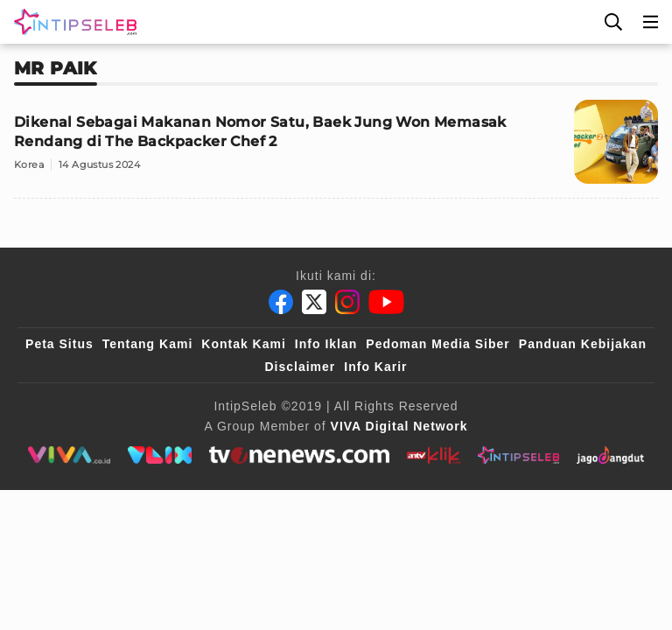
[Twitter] (314, 302)
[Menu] (651, 22)
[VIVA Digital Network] (399, 426)
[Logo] (72, 22)
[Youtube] (386, 302)
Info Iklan (326, 344)
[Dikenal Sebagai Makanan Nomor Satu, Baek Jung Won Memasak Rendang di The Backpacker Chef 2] (336, 149)
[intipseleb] (518, 455)
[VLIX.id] (160, 455)
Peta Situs (59, 344)
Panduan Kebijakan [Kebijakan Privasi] (583, 344)
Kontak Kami (244, 344)
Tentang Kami (148, 344)
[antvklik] (434, 455)
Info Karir (375, 367)
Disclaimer (300, 367)
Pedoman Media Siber (437, 344)
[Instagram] (347, 302)
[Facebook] (281, 302)
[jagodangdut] (610, 455)
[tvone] (299, 455)
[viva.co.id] (69, 455)
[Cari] (613, 22)
